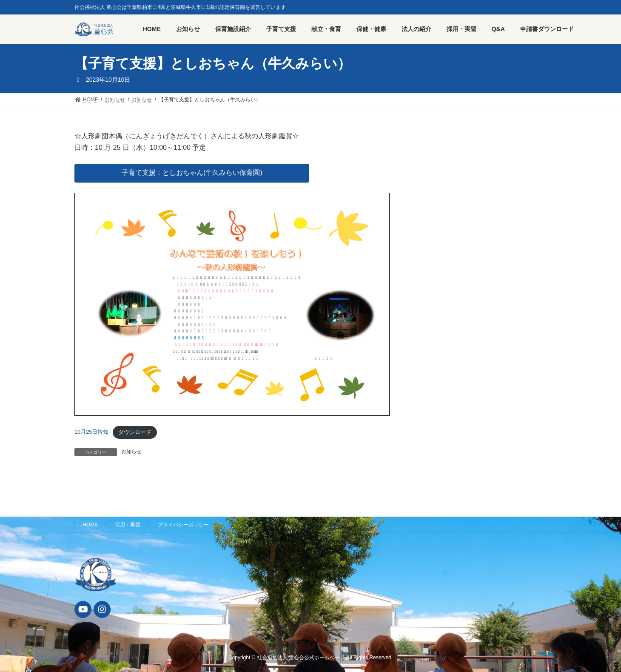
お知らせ (131, 452)
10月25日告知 (91, 432)
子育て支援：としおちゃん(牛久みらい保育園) (192, 173)
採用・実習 (128, 525)
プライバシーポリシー (183, 525)
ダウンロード (135, 432)
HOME (90, 525)
